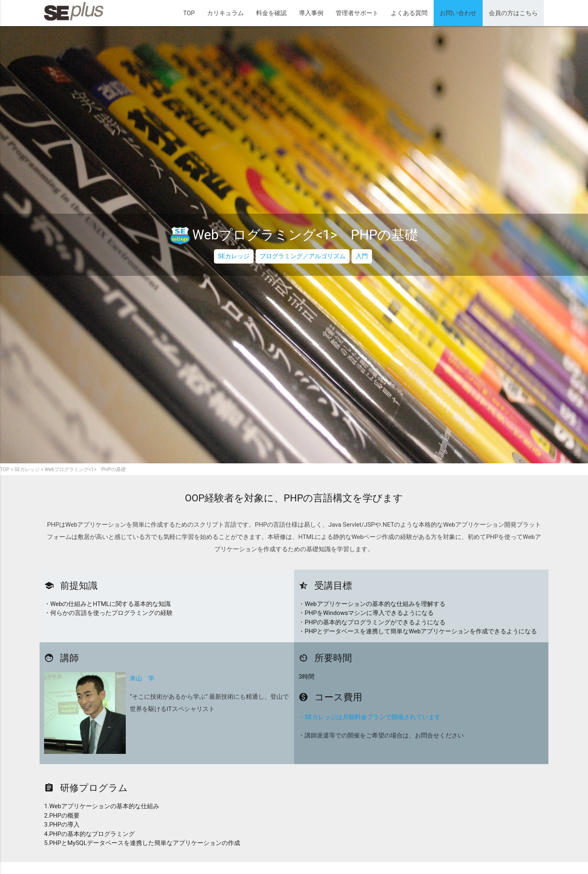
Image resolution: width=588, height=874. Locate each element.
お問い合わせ (458, 13)
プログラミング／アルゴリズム (303, 256)
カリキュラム (225, 13)
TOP (189, 13)
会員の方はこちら (513, 13)
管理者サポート (357, 13)
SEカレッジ (234, 256)
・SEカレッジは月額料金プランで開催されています (369, 717)
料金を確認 (271, 13)
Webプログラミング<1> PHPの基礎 (85, 469)
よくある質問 (409, 13)
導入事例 (311, 13)
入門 (362, 256)
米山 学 (142, 678)
